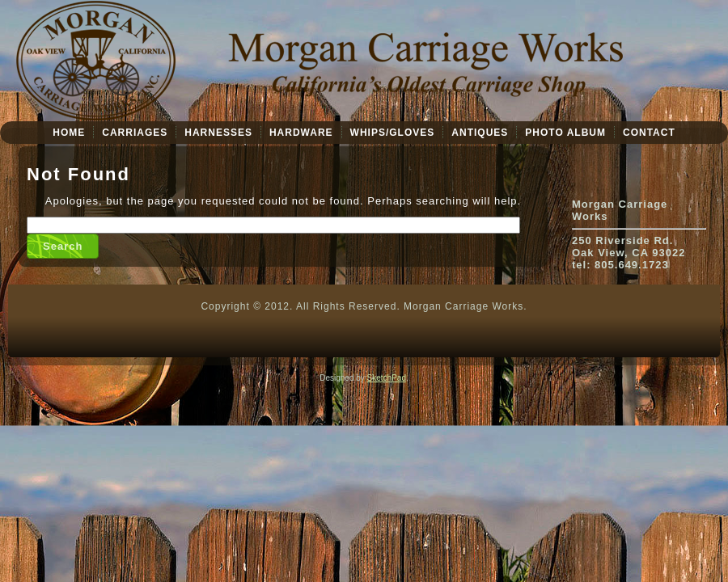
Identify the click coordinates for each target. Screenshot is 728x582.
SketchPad (387, 378)
